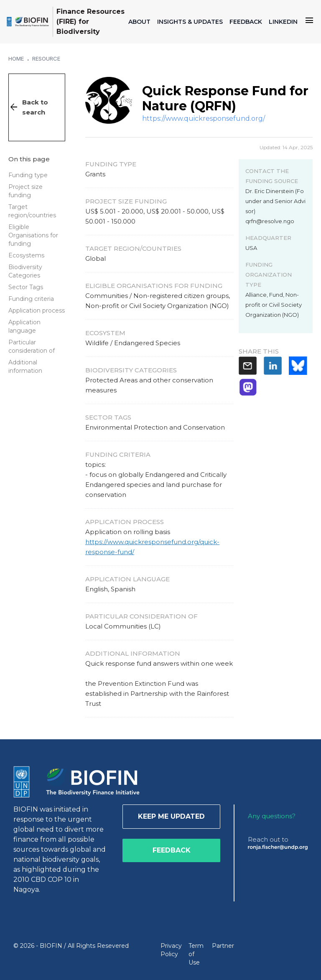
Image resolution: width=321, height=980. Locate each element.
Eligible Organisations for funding (33, 235)
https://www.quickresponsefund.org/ (204, 118)
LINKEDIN (283, 22)
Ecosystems (26, 255)
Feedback (172, 850)
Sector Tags (26, 287)
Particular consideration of (32, 346)
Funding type (28, 175)
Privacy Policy (171, 950)
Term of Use (196, 954)
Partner (223, 946)
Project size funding (25, 191)
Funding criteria (31, 299)
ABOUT (139, 22)
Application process (37, 311)
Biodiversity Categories (25, 271)
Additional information (25, 367)
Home (16, 59)
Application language (24, 326)
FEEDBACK (246, 22)
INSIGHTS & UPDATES (190, 22)
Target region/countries (32, 211)
